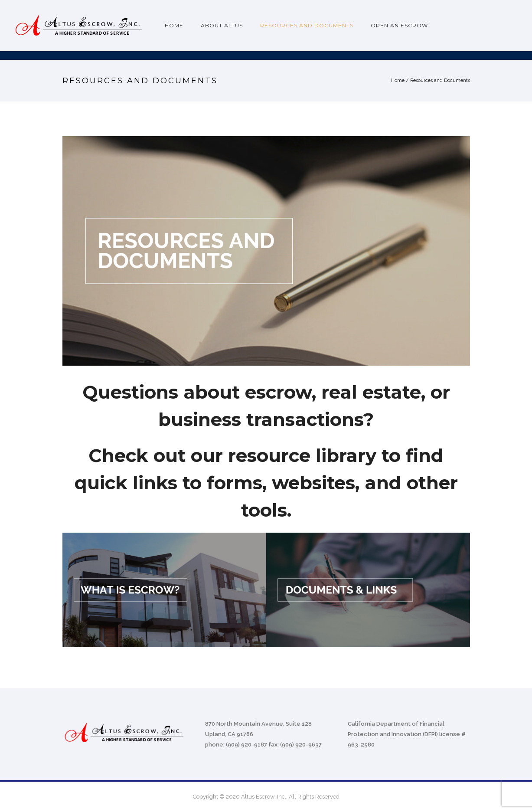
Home (174, 25)
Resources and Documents (307, 25)
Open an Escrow (399, 25)
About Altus (222, 25)
